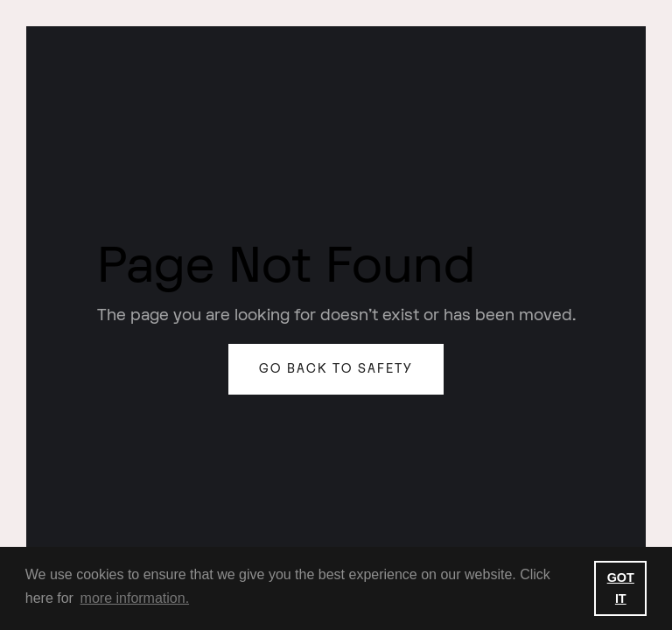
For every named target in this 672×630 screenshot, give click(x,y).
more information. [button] (135, 598)
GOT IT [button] (621, 588)
